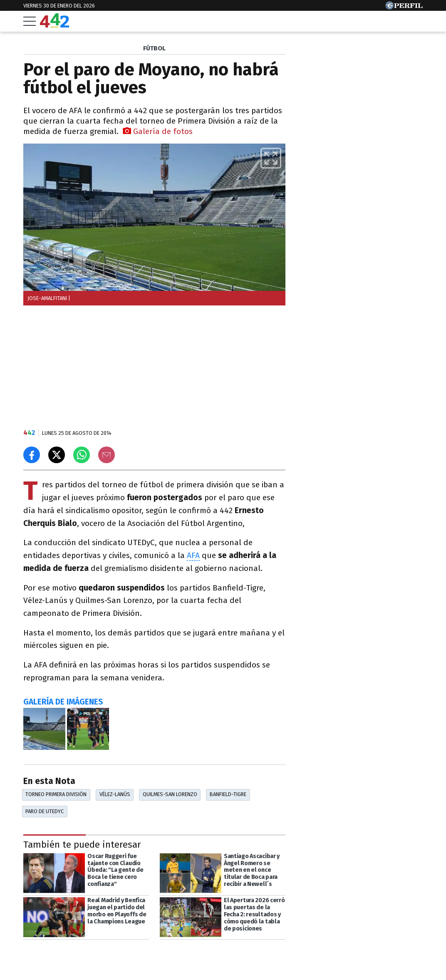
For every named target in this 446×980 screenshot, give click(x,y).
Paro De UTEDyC (45, 811)
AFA (193, 555)
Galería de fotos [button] (158, 131)
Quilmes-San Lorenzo (170, 794)
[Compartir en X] (57, 455)
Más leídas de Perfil (339, 385)
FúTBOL (154, 48)
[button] (271, 158)
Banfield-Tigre (228, 794)
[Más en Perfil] (76, 956)
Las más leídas (329, 49)
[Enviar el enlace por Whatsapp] (82, 455)
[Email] (107, 455)
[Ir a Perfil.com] (404, 7)
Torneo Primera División (56, 794)
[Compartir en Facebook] (32, 455)
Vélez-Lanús (115, 794)
